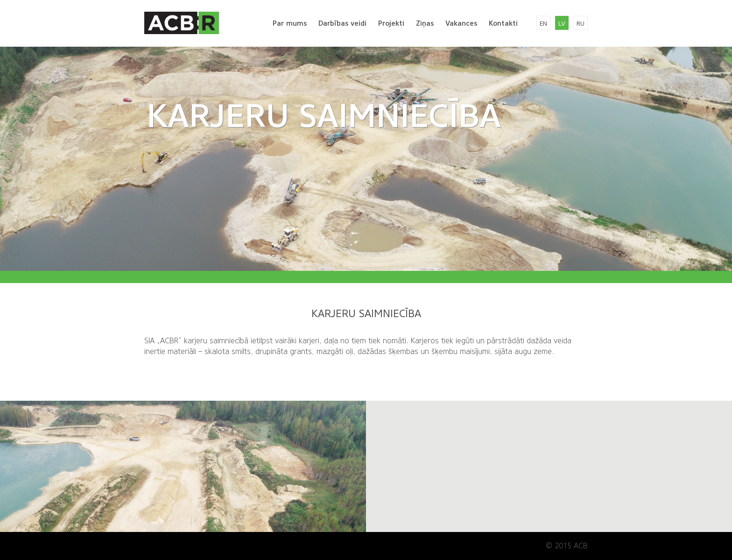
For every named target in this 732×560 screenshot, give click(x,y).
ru (581, 24)
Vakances (461, 23)
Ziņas (425, 23)
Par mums (290, 23)
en (543, 24)
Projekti (391, 23)
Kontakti (503, 23)
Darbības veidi (342, 23)
